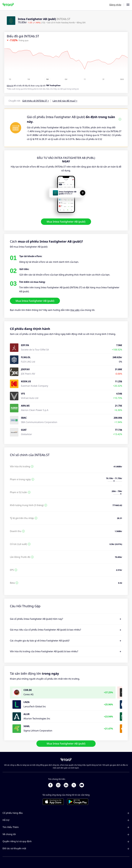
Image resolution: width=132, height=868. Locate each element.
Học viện (75, 310)
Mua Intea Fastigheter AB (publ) (66, 222)
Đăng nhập (115, 5)
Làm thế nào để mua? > (65, 101)
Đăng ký (10, 86)
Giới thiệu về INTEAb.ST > (36, 101)
